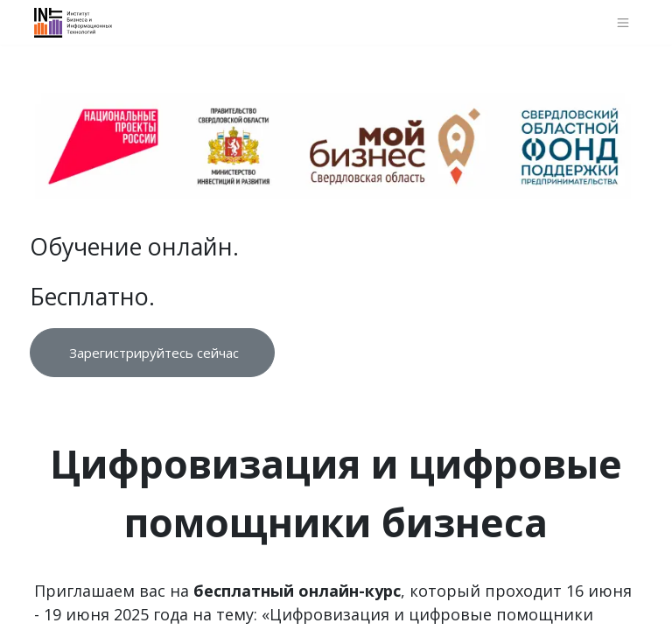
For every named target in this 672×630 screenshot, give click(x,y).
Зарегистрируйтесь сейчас (152, 353)
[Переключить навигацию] (623, 22)
